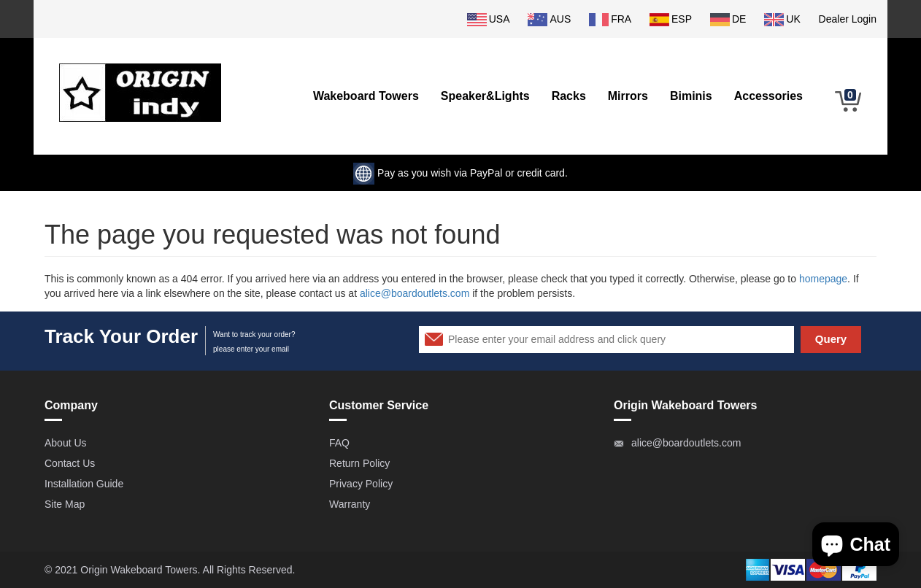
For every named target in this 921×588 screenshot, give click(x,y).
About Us (66, 443)
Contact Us (70, 463)
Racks (569, 96)
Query (831, 339)
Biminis (691, 96)
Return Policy (359, 463)
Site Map (65, 504)
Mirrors (628, 96)
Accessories (768, 96)
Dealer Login (848, 19)
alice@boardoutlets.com (415, 293)
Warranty (350, 504)
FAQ (339, 443)
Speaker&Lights (485, 96)
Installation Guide (84, 484)
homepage (823, 279)
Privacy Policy (361, 484)
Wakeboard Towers (366, 96)
